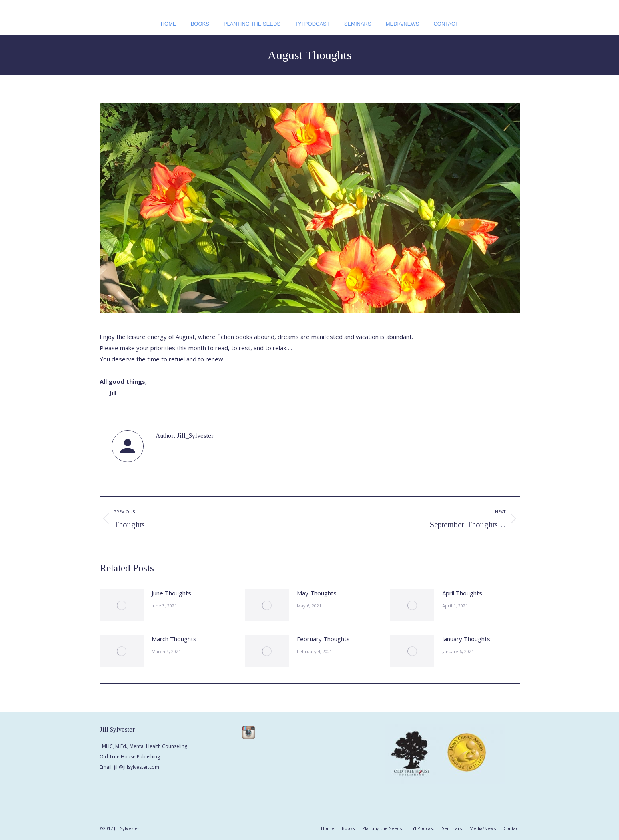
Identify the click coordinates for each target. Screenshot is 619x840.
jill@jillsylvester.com (137, 767)
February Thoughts (323, 639)
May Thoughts (317, 593)
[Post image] (122, 605)
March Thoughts (174, 639)
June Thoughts (171, 593)
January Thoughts (466, 639)
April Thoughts (462, 593)
